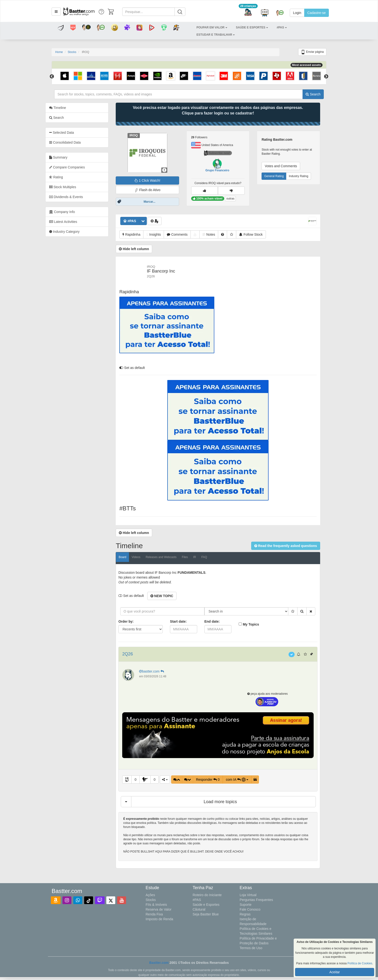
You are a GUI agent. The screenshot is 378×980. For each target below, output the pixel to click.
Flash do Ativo (154, 190)
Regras (245, 914)
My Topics (257, 624)
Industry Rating (305, 176)
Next (326, 77)
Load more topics (227, 802)
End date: (218, 621)
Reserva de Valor (159, 909)
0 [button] (142, 780)
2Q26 (134, 654)
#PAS (197, 900)
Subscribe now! (223, 153)
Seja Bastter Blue (206, 914)
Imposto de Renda (159, 919)
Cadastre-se (317, 13)
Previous (52, 77)
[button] (56, 12)
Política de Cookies (360, 963)
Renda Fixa (154, 914)
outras (237, 199)
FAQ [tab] (210, 557)
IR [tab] (201, 557)
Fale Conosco (250, 909)
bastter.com (158, 671)
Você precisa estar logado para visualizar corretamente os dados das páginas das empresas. (224, 110)
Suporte (246, 905)
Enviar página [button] (312, 52)
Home (59, 52)
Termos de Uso (251, 948)
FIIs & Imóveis (156, 905)
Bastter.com (159, 963)
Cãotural (199, 909)
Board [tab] (129, 557)
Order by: (132, 621)
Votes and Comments (287, 166)
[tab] (83, 133)
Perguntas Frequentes (256, 900)
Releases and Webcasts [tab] (167, 557)
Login (297, 13)
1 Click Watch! (154, 180)
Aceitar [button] (335, 972)
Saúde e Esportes (206, 905)
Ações (150, 895)
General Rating (280, 176)
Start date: (185, 621)
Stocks (72, 52)
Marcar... (156, 202)
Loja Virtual (248, 895)
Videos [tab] (142, 557)
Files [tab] (191, 557)
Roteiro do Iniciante (207, 895)
